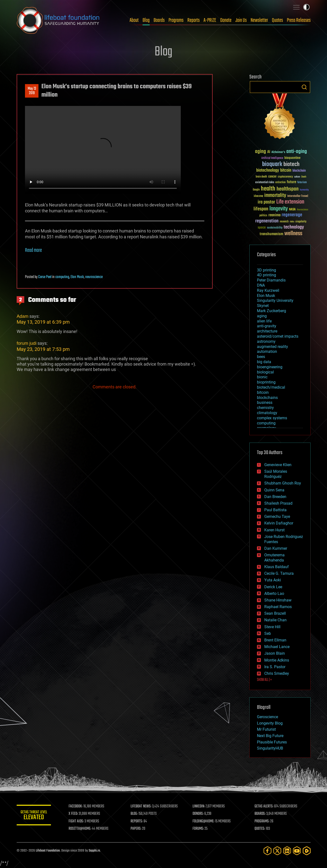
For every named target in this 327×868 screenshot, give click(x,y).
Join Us (241, 20)
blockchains (267, 398)
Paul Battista (275, 510)
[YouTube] (297, 851)
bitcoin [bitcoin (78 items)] (286, 171)
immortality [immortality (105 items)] (275, 195)
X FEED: (73, 814)
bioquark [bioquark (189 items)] (272, 164)
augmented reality (272, 347)
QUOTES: (260, 829)
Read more (33, 250)
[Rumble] (307, 851)
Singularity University (275, 300)
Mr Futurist (266, 729)
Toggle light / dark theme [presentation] (306, 7)
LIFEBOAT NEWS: (141, 806)
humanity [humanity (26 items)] (304, 190)
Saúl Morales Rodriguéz (276, 474)
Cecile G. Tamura (279, 573)
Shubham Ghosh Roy (283, 483)
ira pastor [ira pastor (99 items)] (266, 202)
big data (264, 362)
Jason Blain (275, 653)
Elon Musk (77, 277)
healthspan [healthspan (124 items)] (288, 189)
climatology (267, 413)
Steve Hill (272, 627)
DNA (261, 285)
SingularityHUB (270, 748)
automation (267, 351)
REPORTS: (137, 821)
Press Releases (299, 20)
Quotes (277, 20)
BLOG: (134, 814)
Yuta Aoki (273, 580)
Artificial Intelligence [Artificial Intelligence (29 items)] (272, 158)
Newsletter (259, 20)
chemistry (265, 408)
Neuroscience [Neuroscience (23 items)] (303, 210)
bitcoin (263, 392)
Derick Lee (273, 587)
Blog (146, 20)
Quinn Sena (274, 490)
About (134, 20)
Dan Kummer (276, 548)
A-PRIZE (210, 20)
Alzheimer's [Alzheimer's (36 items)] (278, 152)
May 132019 (32, 91)
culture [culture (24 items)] (297, 177)
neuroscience (94, 277)
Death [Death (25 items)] (304, 177)
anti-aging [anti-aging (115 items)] (297, 152)
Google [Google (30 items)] (256, 190)
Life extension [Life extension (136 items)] (290, 202)
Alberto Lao (274, 594)
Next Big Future (270, 736)
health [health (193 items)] (268, 189)
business (265, 402)
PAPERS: (136, 829)
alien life (264, 321)
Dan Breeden (275, 497)
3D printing (266, 270)
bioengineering (270, 367)
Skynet (263, 306)
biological (265, 372)
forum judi (27, 343)
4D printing (266, 275)
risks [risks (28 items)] (292, 222)
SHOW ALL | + (264, 680)
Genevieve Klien (278, 465)
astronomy (266, 341)
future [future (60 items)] (291, 182)
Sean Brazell (275, 613)
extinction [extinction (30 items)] (280, 183)
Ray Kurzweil (268, 290)
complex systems (272, 418)
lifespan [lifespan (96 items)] (261, 209)
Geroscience (267, 717)
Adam (23, 316)
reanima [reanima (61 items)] (274, 215)
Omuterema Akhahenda (274, 558)
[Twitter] (277, 851)
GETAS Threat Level (34, 816)
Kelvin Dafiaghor (279, 523)
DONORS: (198, 814)
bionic (262, 377)
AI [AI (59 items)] (269, 152)
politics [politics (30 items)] (263, 216)
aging (262, 316)
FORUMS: (198, 829)
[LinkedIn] (287, 851)
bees (261, 357)
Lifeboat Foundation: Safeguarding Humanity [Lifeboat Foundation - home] (58, 20)
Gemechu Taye (277, 517)
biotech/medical (271, 387)
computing (62, 277)
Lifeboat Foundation (48, 851)
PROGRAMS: (262, 821)
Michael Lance (277, 647)
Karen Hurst (274, 530)
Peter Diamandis (271, 280)
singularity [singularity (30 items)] (301, 222)
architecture (267, 331)
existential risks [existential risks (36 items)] (265, 183)
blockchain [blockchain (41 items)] (299, 171)
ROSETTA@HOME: (80, 829)
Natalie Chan (275, 620)
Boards (159, 20)
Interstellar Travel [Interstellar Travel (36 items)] (298, 196)
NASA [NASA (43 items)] (292, 210)
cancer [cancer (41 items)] (272, 177)
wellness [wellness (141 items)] (293, 234)
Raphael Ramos (278, 607)
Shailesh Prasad (278, 503)
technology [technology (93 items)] (294, 227)
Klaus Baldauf (277, 567)
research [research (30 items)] (284, 222)
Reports (194, 20)
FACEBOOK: (76, 806)
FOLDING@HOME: (203, 821)
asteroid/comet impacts (278, 336)
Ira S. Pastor (275, 667)
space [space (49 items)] (262, 227)
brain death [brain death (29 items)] (261, 177)
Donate (226, 20)
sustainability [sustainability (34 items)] (275, 228)
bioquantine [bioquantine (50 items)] (292, 158)
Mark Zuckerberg (272, 311)
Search (304, 87)
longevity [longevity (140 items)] (279, 209)
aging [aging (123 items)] (260, 152)
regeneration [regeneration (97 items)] (267, 221)
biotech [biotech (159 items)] (291, 164)
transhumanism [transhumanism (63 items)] (271, 234)
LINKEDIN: (199, 806)
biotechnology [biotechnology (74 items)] (268, 171)
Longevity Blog (270, 723)
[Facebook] (267, 851)
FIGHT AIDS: (76, 821)
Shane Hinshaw (278, 600)
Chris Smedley (277, 673)
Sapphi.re (94, 851)
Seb (268, 633)
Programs (176, 20)
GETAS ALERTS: (264, 806)
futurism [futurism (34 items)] (302, 183)
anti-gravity (267, 326)
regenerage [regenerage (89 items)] (292, 215)
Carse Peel (45, 277)
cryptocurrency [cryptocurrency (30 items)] (285, 177)
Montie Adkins (277, 660)
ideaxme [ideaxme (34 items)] (258, 196)
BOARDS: (260, 814)
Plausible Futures (272, 742)
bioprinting (266, 382)
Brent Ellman (275, 640)
